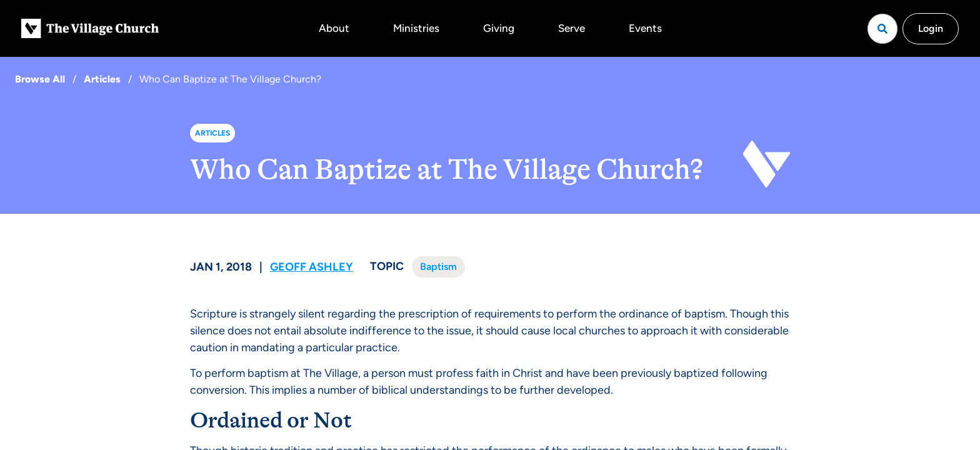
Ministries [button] (416, 28)
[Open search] (882, 29)
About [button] (334, 28)
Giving (499, 28)
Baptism (438, 267)
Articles (102, 79)
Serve (572, 28)
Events (645, 28)
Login (931, 28)
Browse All (40, 79)
